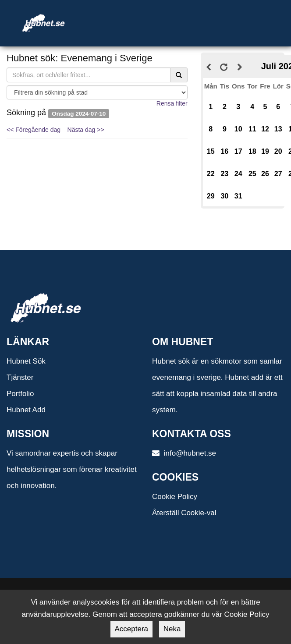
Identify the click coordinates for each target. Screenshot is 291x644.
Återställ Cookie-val (184, 513)
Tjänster (20, 377)
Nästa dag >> (86, 130)
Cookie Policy (175, 497)
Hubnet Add (26, 410)
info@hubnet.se (184, 453)
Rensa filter (172, 103)
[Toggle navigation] (179, 12)
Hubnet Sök (26, 361)
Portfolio (20, 394)
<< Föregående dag (34, 130)
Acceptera (132, 629)
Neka (172, 629)
